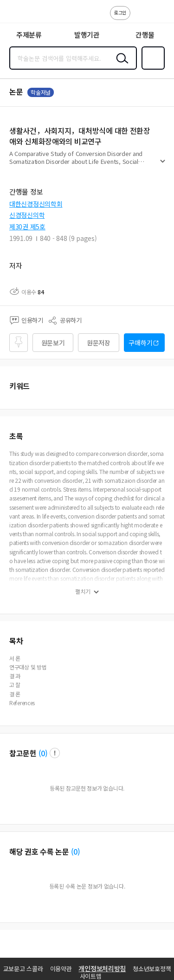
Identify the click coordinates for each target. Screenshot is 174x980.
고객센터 (140, 18)
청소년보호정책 (152, 969)
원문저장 (99, 343)
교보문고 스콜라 (23, 969)
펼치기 (163, 165)
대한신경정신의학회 (36, 204)
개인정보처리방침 (102, 968)
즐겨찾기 (151, 69)
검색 (120, 65)
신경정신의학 (27, 215)
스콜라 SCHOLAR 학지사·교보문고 (28, 14)
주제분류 (29, 35)
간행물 (145, 35)
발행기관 (87, 35)
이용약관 (61, 969)
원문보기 (53, 343)
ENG (160, 18)
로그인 (120, 12)
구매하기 (140, 343)
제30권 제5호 (27, 227)
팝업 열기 (55, 753)
